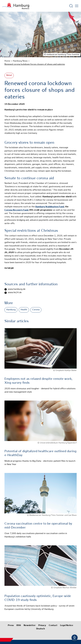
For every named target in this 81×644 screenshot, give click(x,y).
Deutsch (40, 629)
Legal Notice (67, 626)
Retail (9, 75)
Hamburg (11, 310)
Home (7, 61)
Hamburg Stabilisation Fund (50, 207)
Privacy (42, 626)
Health (24, 310)
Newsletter (30, 626)
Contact (53, 626)
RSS (19, 626)
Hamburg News (20, 61)
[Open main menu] (77, 6)
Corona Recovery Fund (16, 210)
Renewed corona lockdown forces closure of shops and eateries (35, 64)
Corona (36, 310)
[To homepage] (16, 6)
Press (11, 626)
